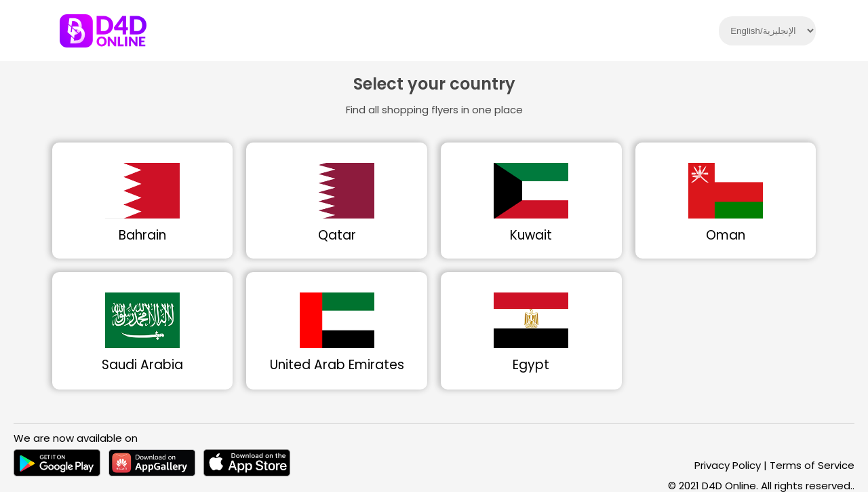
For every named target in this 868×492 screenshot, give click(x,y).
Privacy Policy (728, 465)
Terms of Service (812, 465)
